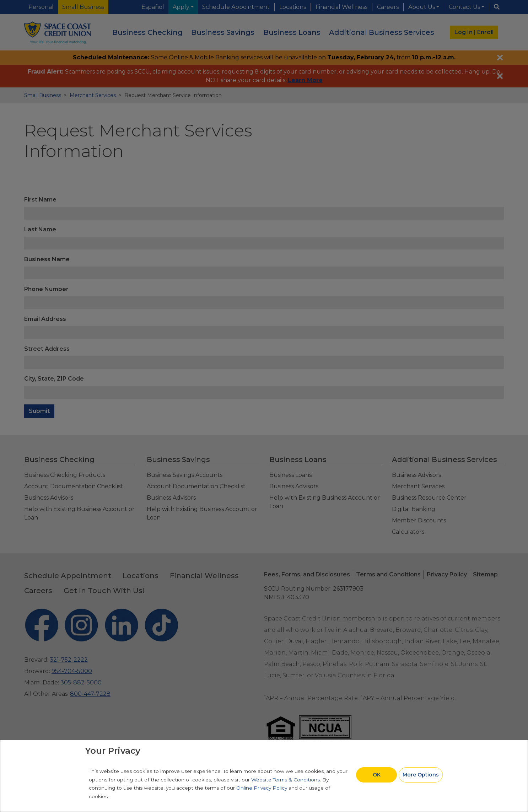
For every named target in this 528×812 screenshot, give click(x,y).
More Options (421, 775)
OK (377, 775)
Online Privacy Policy (262, 788)
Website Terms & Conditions (285, 780)
